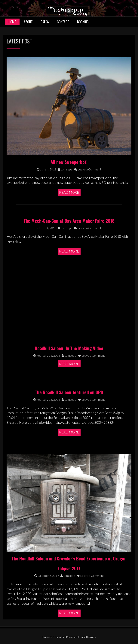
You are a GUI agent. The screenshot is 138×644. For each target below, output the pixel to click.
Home (12, 22)
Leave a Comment (88, 169)
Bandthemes (87, 637)
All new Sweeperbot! (69, 162)
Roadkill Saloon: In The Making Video (69, 348)
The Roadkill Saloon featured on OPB (69, 392)
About (28, 22)
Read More (69, 192)
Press (45, 22)
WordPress (66, 637)
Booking (83, 22)
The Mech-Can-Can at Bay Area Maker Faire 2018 (69, 221)
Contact (63, 22)
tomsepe (65, 169)
